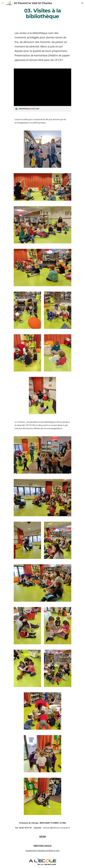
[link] (42, 90)
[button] (3, 3)
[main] (42, 14)
